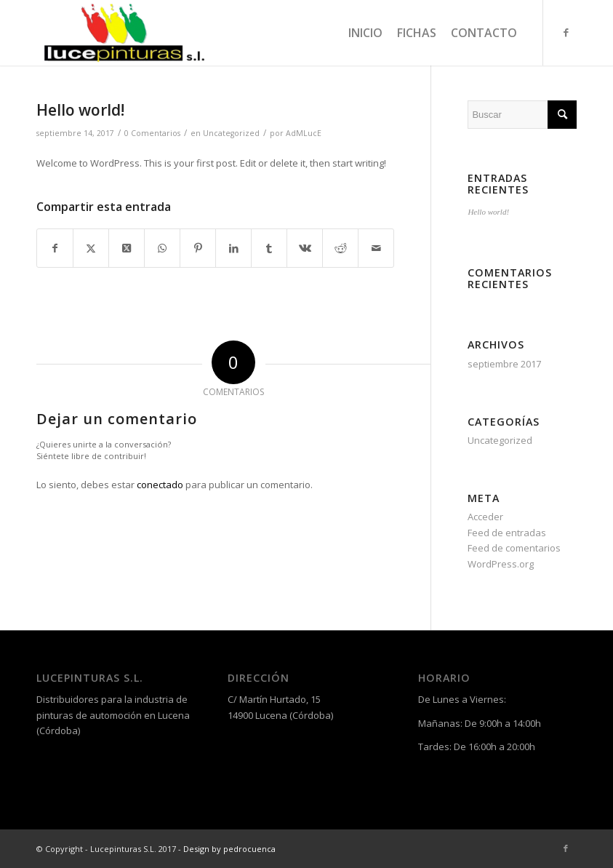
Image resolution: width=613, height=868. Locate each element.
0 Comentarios (152, 133)
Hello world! (488, 212)
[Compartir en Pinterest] (198, 248)
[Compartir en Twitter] (91, 248)
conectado (160, 485)
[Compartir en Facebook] (55, 248)
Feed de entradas (507, 533)
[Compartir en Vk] (305, 248)
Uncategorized (231, 133)
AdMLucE (304, 133)
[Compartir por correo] (376, 248)
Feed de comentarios (514, 548)
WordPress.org (501, 564)
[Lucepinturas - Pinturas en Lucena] (123, 33)
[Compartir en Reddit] (340, 248)
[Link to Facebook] (566, 32)
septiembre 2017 (504, 364)
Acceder (485, 517)
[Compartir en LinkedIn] (233, 248)
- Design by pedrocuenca (227, 849)
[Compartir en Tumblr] (269, 248)
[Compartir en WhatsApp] (162, 248)
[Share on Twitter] (127, 248)
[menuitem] (365, 33)
